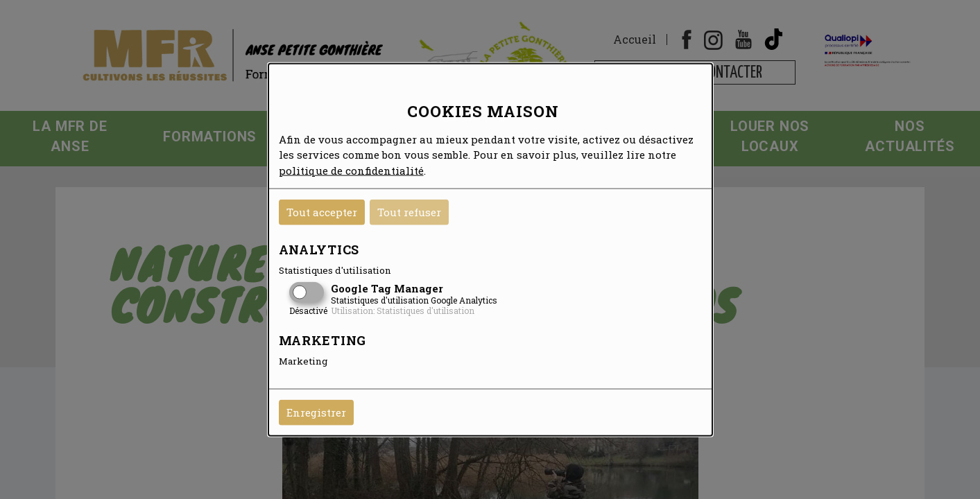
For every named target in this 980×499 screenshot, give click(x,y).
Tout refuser (409, 212)
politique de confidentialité (351, 170)
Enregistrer (316, 412)
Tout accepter (322, 212)
